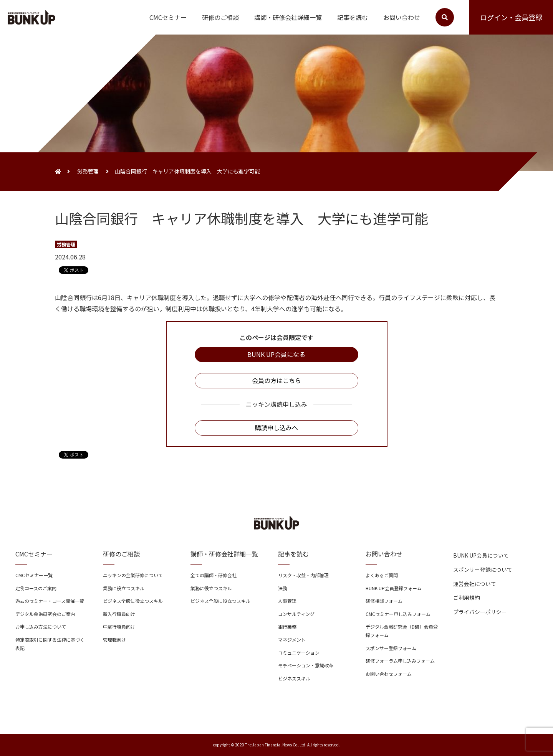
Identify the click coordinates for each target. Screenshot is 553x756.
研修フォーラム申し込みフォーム (400, 661)
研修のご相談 (220, 17)
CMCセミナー (168, 17)
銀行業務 (287, 626)
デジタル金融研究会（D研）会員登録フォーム (402, 631)
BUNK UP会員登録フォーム (394, 588)
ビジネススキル (294, 678)
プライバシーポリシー (480, 612)
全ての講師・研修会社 (214, 575)
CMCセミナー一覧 (34, 575)
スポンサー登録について (483, 569)
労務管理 (88, 171)
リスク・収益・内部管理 (303, 575)
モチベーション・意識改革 (306, 665)
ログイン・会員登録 (511, 17)
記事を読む (353, 17)
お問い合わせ (402, 17)
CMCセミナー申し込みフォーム (398, 614)
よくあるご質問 (382, 575)
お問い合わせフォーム (389, 674)
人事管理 (287, 601)
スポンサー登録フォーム (391, 648)
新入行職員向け (119, 614)
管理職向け (114, 640)
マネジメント (292, 640)
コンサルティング (296, 614)
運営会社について (475, 584)
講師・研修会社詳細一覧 (288, 17)
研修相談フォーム (384, 601)
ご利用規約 (467, 598)
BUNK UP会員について (481, 555)
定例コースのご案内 (36, 588)
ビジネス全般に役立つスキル (133, 601)
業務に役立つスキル (124, 588)
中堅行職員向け (119, 626)
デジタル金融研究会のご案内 (45, 614)
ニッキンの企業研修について (133, 575)
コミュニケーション (299, 653)
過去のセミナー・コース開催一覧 (50, 601)
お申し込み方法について (41, 626)
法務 (283, 588)
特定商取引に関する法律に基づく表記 (50, 644)
